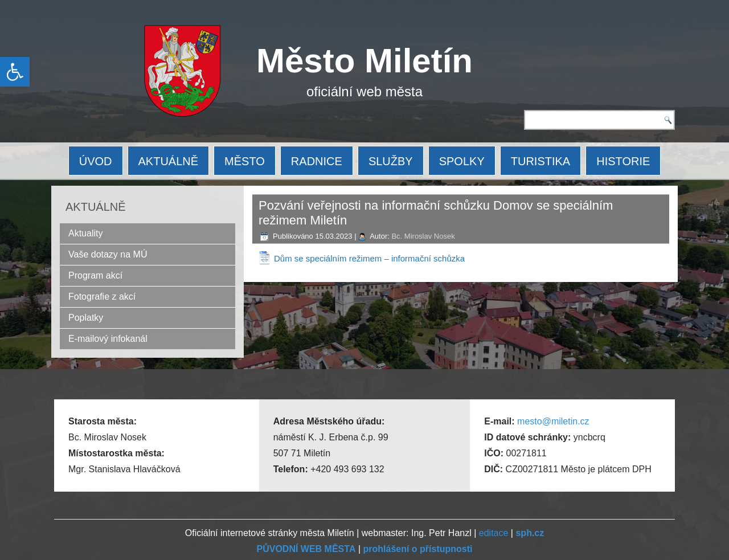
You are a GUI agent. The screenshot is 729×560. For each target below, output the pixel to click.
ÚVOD (96, 161)
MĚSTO (245, 161)
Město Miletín (364, 61)
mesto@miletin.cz (553, 421)
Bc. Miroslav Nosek (423, 236)
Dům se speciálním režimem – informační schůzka (369, 258)
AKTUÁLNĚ (169, 161)
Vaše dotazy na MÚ (108, 254)
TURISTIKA (540, 161)
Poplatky (86, 318)
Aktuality (85, 233)
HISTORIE (623, 161)
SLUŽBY (391, 161)
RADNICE (317, 161)
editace (494, 533)
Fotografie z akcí (102, 297)
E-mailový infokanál (108, 339)
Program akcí (95, 275)
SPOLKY (462, 161)
